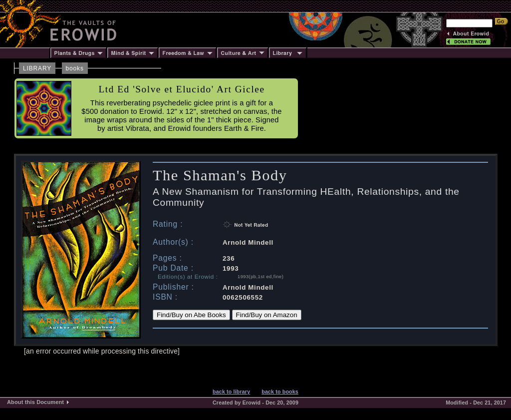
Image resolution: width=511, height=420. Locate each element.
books (75, 68)
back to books (280, 392)
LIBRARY (37, 68)
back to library (231, 392)
